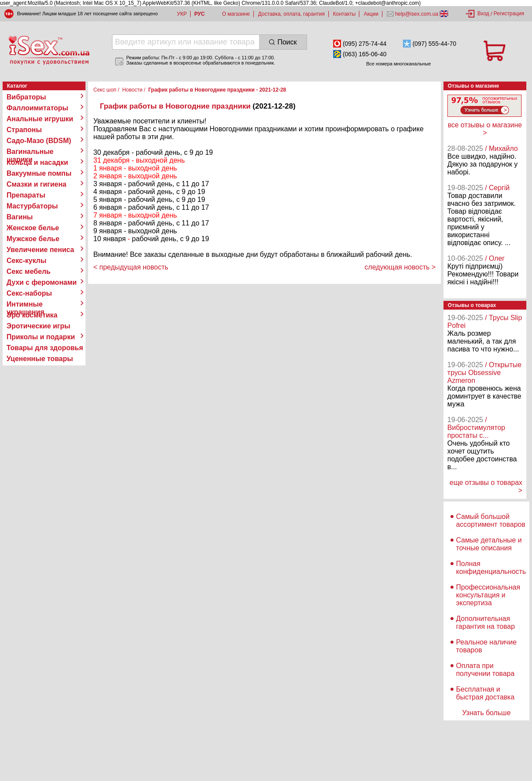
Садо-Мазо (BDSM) (39, 141)
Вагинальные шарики (30, 152)
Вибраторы (26, 97)
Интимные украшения (26, 304)
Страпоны (24, 130)
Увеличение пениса (40, 250)
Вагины (20, 217)
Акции (371, 14)
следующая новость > (400, 267)
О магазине (236, 14)
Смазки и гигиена (36, 184)
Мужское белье (33, 239)
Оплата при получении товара (485, 670)
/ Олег (495, 258)
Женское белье (33, 228)
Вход (483, 14)
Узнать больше (486, 713)
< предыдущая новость (131, 267)
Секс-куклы (26, 261)
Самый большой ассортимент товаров (491, 520)
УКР (182, 14)
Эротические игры (38, 326)
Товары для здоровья (45, 348)
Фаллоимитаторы (38, 108)
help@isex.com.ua (417, 14)
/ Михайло (501, 148)
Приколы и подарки (41, 337)
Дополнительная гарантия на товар (486, 622)
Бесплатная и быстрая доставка (485, 693)
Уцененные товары (40, 359)
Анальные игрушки (40, 119)
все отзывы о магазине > (485, 129)
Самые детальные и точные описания (489, 544)
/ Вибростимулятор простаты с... (476, 428)
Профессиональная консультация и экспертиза (488, 595)
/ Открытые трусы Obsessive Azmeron (484, 373)
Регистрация (509, 14)
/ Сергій (497, 188)
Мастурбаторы (32, 206)
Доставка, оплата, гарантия (292, 14)
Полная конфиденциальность (491, 568)
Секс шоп (105, 90)
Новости (132, 90)
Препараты (26, 195)
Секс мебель (29, 271)
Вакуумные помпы (39, 173)
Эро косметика (32, 315)
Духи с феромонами (42, 282)
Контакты (344, 14)
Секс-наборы (29, 293)
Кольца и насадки (37, 162)
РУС (199, 14)
